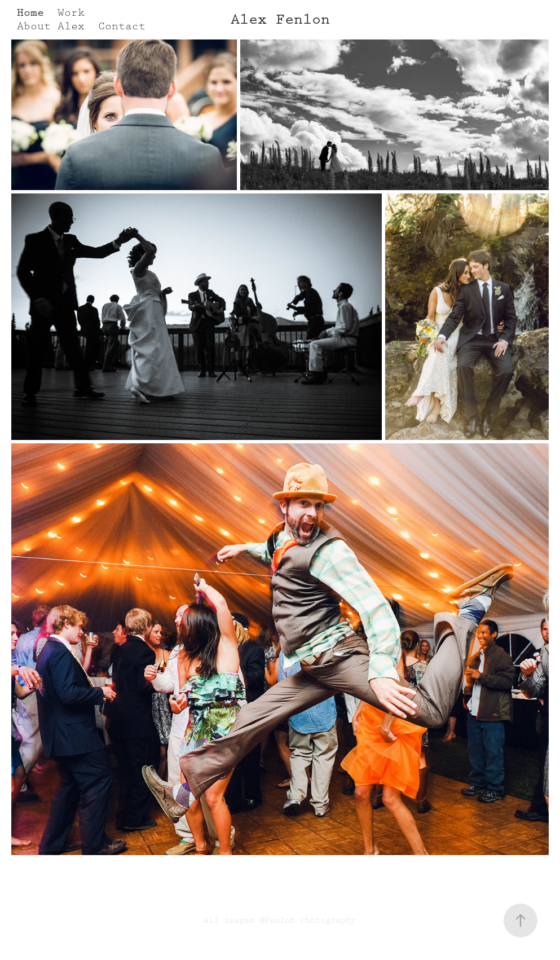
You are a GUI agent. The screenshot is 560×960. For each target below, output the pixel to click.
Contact (122, 26)
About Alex (51, 26)
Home (30, 13)
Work (71, 13)
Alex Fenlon (280, 19)
